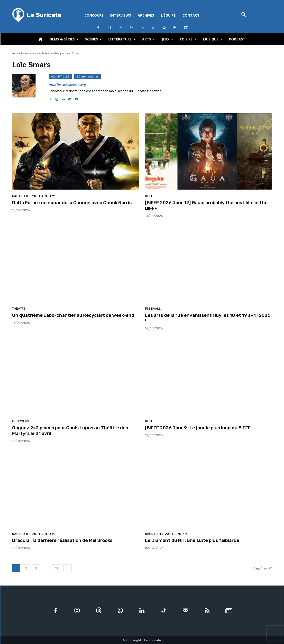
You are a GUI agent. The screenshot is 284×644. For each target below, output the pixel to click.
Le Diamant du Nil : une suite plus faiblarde (192, 540)
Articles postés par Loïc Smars (60, 53)
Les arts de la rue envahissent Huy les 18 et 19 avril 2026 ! (208, 318)
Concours (21, 421)
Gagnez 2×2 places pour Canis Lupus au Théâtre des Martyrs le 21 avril (70, 431)
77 (57, 568)
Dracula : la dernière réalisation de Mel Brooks (62, 540)
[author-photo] (30, 88)
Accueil (17, 53)
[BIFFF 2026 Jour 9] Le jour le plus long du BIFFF (198, 428)
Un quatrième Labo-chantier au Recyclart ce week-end (73, 315)
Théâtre (19, 309)
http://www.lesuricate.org (67, 85)
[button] (244, 15)
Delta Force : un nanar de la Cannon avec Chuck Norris (72, 203)
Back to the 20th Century (34, 196)
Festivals (153, 309)
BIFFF (149, 196)
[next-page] (67, 568)
